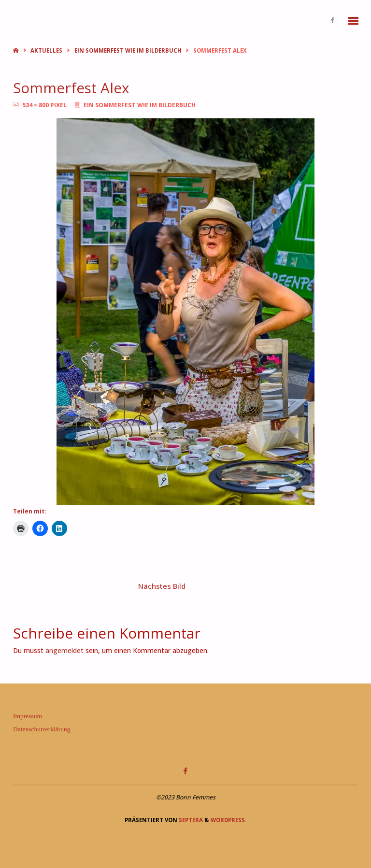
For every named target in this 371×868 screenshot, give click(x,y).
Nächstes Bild (162, 586)
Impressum (28, 716)
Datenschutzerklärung (42, 729)
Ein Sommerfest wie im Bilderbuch (128, 50)
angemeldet (64, 651)
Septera (190, 820)
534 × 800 (36, 105)
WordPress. (228, 820)
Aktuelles (46, 50)
